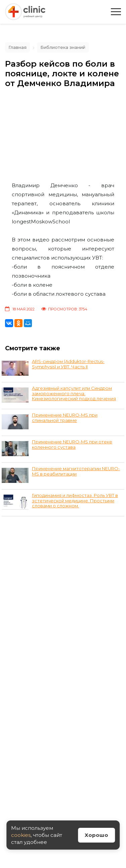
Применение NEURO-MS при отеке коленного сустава (72, 444)
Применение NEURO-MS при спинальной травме (65, 418)
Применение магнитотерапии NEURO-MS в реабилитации (76, 471)
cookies (21, 835)
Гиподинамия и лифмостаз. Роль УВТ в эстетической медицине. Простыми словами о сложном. (75, 500)
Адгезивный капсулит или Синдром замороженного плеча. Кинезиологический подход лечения (74, 393)
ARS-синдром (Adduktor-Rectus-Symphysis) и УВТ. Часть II (68, 364)
